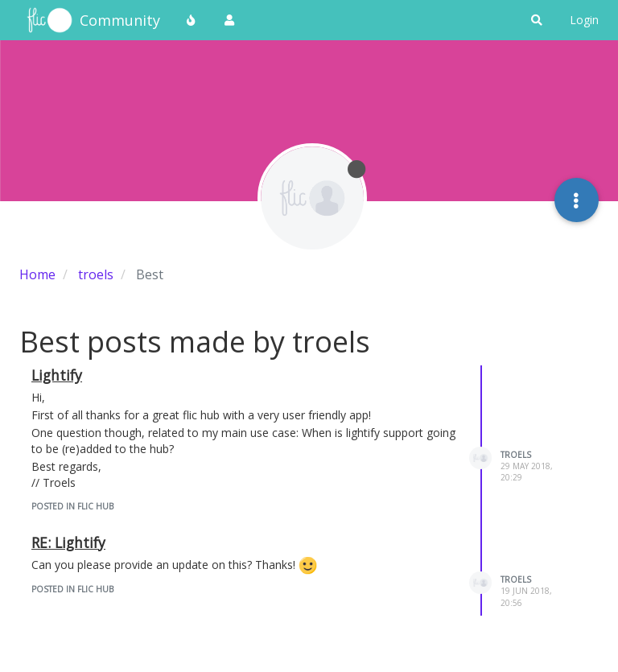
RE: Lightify (68, 542)
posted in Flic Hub (72, 506)
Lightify (57, 375)
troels (516, 455)
